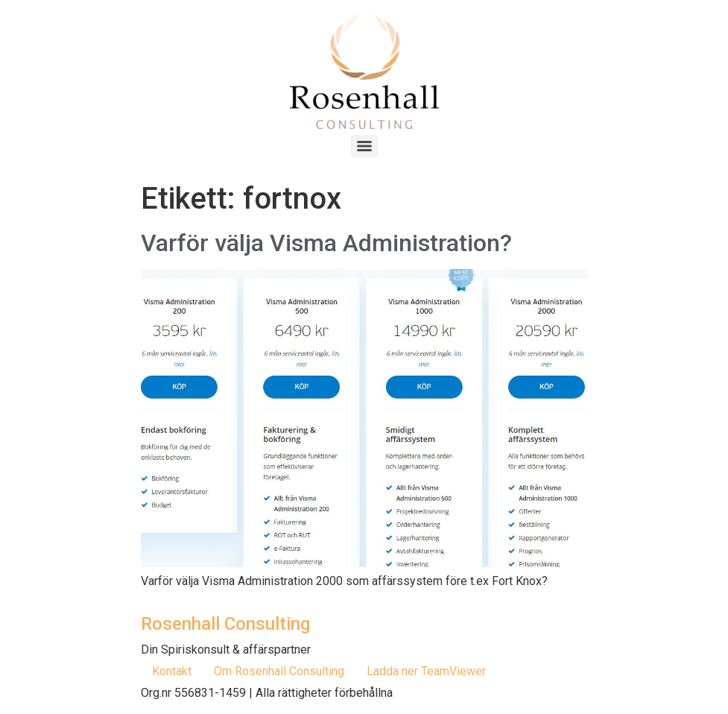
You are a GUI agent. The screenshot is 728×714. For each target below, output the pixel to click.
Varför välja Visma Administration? (326, 243)
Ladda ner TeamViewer (426, 671)
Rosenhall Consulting (225, 624)
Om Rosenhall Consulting (279, 671)
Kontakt (172, 671)
